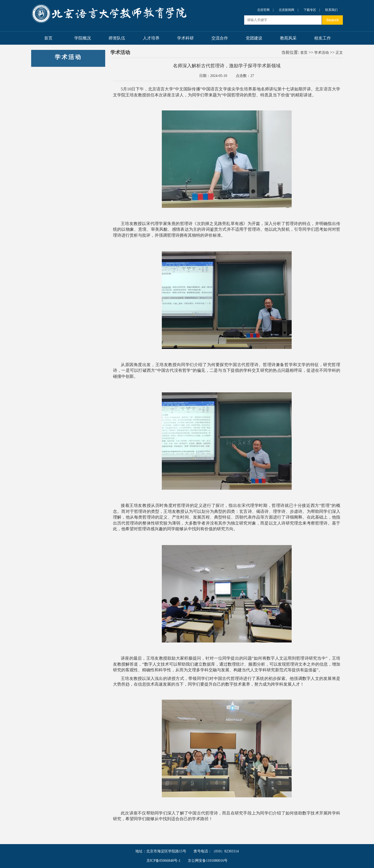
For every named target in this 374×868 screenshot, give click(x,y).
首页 (48, 38)
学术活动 (322, 53)
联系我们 (331, 10)
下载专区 (310, 10)
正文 (339, 53)
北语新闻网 (286, 10)
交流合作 (220, 38)
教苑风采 (288, 38)
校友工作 (323, 38)
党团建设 (254, 38)
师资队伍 (117, 38)
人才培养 (151, 38)
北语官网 (263, 10)
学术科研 (185, 38)
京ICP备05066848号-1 (163, 861)
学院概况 (83, 38)
